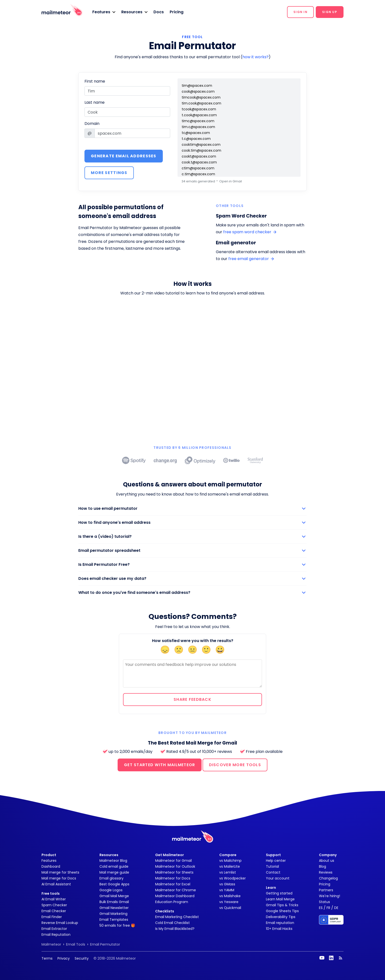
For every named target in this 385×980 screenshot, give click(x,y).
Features (49, 861)
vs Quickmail (230, 908)
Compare (228, 855)
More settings (109, 173)
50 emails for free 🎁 (117, 925)
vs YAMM (227, 890)
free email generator (251, 259)
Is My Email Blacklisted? (175, 929)
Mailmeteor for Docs (173, 878)
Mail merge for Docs (59, 878)
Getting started (279, 893)
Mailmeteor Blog (113, 861)
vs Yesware (229, 902)
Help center (276, 861)
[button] (104, 12)
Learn (271, 888)
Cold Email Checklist (172, 923)
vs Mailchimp (230, 861)
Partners (326, 890)
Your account (278, 878)
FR (328, 908)
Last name (95, 102)
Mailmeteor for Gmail (173, 861)
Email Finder (52, 917)
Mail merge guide (114, 872)
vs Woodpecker (233, 878)
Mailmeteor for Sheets (174, 872)
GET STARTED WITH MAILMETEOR (160, 765)
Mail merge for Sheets (60, 872)
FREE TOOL (192, 37)
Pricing (177, 12)
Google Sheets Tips (282, 911)
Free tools (51, 893)
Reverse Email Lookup (60, 923)
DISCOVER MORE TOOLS (235, 765)
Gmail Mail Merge (114, 896)
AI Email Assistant (56, 884)
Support (273, 855)
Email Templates (114, 920)
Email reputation (280, 923)
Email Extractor (54, 929)
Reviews (326, 872)
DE (336, 908)
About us (327, 861)
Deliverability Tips (281, 917)
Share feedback (192, 699)
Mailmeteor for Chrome (176, 890)
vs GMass (227, 884)
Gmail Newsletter (114, 908)
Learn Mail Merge (280, 899)
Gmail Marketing (113, 914)
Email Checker (54, 911)
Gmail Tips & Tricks (282, 905)
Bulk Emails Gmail (114, 902)
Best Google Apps (114, 884)
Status (324, 902)
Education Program (172, 902)
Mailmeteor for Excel (173, 884)
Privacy (64, 958)
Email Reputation (56, 935)
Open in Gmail (231, 181)
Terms (47, 958)
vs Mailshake (230, 896)
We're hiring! (330, 896)
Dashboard (51, 866)
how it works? (255, 57)
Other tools (230, 206)
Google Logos (111, 890)
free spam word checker (250, 232)
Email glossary (111, 878)
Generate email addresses (124, 156)
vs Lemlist (228, 872)
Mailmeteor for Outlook (175, 866)
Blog (323, 866)
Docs (159, 12)
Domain (92, 124)
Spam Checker (54, 905)
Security (82, 958)
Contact (273, 872)
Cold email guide (114, 866)
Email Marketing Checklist (177, 917)
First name (95, 81)
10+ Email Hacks (279, 929)
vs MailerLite (230, 866)
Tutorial (272, 866)
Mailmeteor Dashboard (175, 896)
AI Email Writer (54, 899)
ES (321, 908)
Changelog (328, 878)
